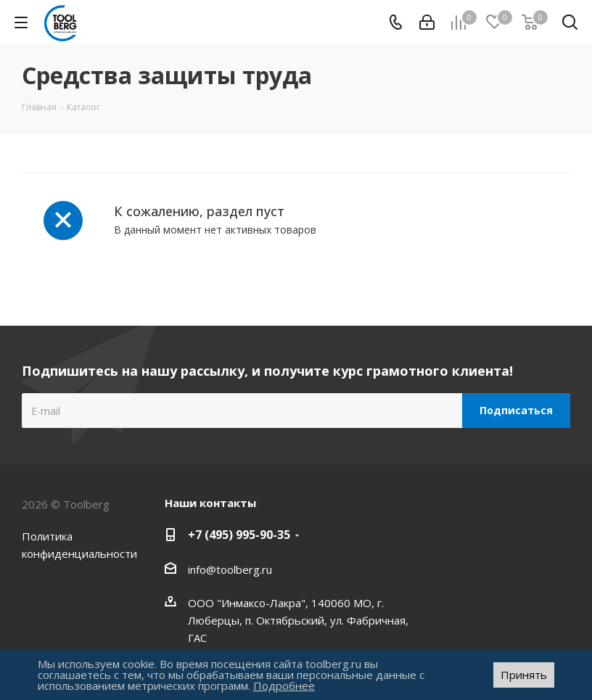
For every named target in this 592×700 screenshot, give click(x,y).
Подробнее (284, 685)
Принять (524, 675)
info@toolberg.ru (230, 569)
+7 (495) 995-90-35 (239, 535)
